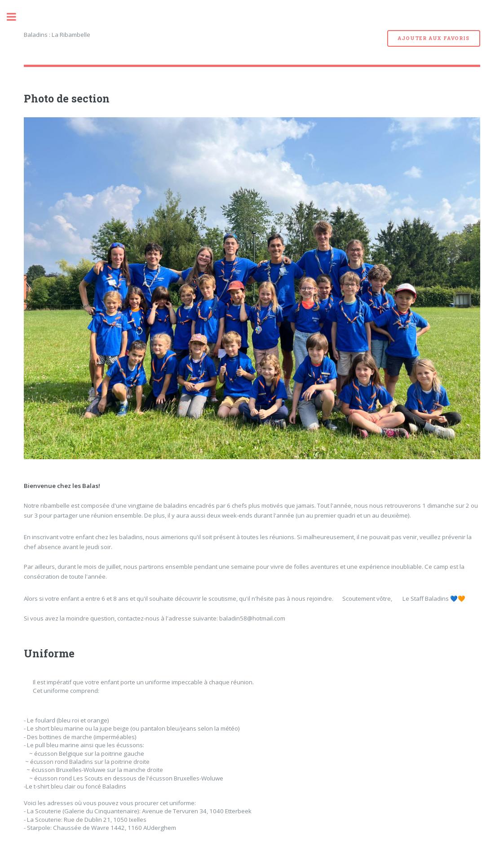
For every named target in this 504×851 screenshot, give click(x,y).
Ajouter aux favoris (433, 38)
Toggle (16, 17)
